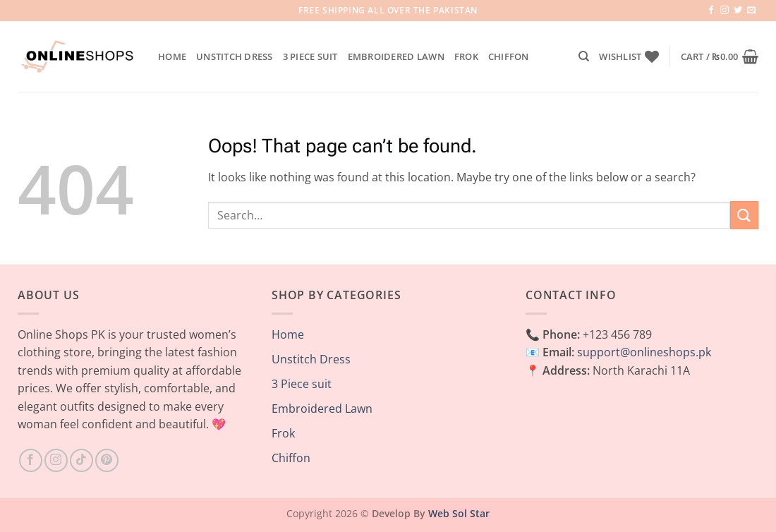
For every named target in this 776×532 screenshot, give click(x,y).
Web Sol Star (459, 513)
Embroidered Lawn (396, 56)
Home (172, 56)
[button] (720, 56)
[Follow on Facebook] (711, 11)
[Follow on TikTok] (81, 460)
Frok (466, 56)
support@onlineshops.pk (644, 352)
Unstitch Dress (235, 56)
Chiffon (509, 56)
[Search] (584, 56)
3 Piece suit (310, 56)
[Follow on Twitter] (738, 11)
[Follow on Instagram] (725, 11)
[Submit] (744, 215)
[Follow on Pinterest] (107, 460)
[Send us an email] (751, 11)
